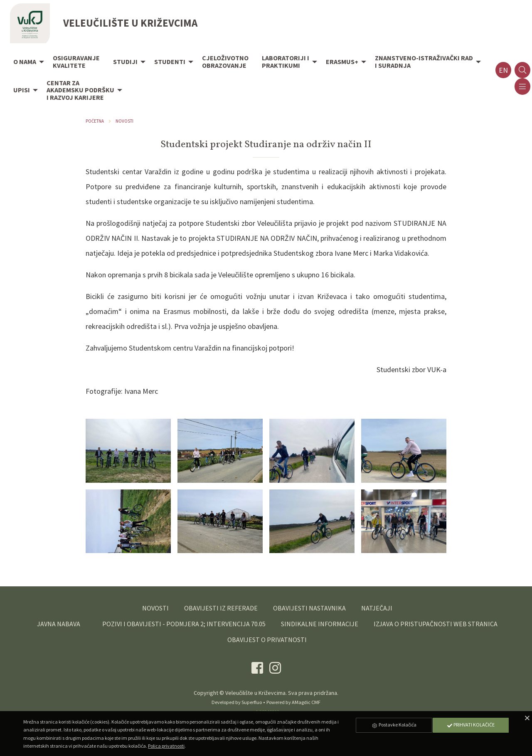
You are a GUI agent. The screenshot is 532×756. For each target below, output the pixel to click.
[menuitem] (26, 62)
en (503, 70)
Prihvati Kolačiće (470, 725)
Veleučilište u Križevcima (255, 693)
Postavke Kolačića (394, 725)
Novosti (124, 121)
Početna (95, 121)
